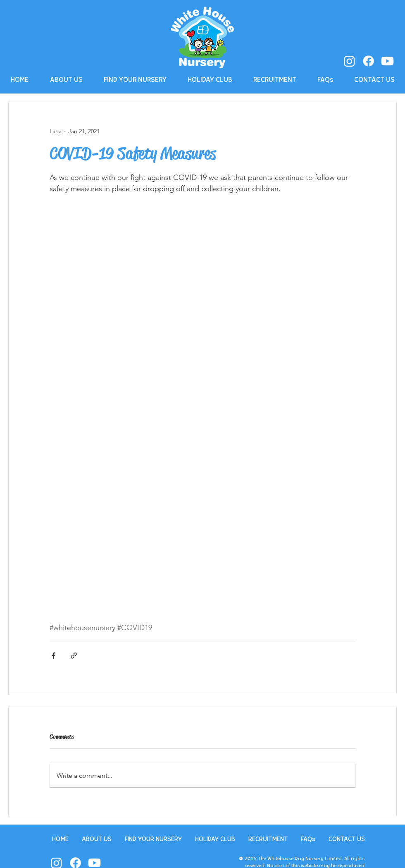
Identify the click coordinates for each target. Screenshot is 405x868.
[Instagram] (349, 61)
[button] (66, 80)
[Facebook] (368, 61)
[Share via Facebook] (54, 656)
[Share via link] (74, 656)
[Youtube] (387, 61)
